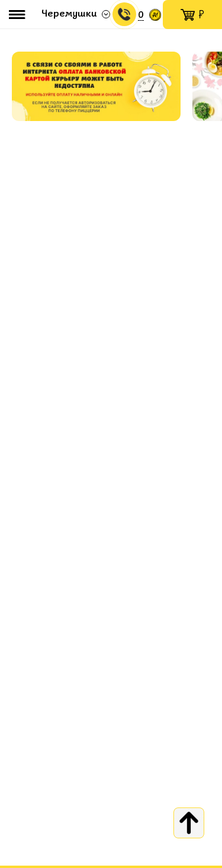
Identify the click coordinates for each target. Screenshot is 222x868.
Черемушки (69, 14)
